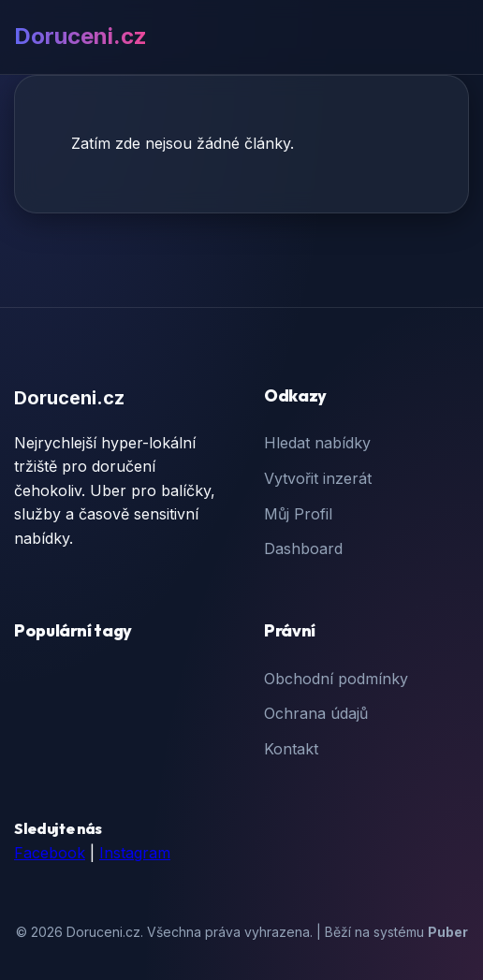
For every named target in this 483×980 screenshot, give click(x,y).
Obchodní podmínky (336, 679)
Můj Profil (298, 514)
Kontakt (291, 749)
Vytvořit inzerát (318, 478)
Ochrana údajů (316, 713)
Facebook (50, 853)
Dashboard (303, 549)
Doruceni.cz (80, 36)
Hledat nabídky (317, 443)
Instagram (135, 853)
